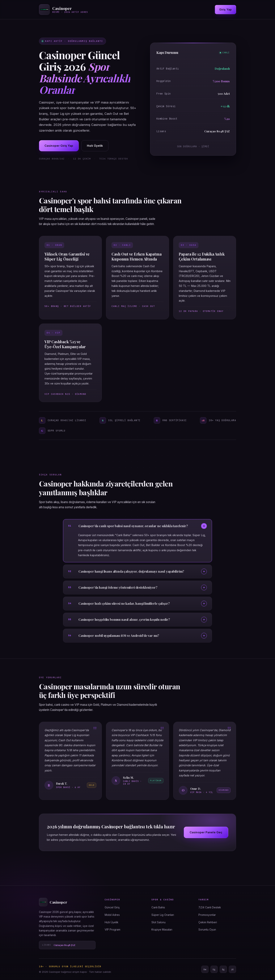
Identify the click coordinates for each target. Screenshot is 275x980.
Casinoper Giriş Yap (59, 146)
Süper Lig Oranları (163, 915)
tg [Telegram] (214, 969)
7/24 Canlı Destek (210, 907)
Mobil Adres (112, 915)
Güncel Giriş (112, 907)
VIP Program (112, 929)
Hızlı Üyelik (95, 146)
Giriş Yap (225, 9)
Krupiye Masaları (162, 929)
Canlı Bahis (158, 907)
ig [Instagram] (223, 969)
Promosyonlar (207, 915)
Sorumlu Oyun (207, 929)
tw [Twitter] (205, 969)
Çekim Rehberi (208, 922)
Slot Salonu (159, 922)
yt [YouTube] (232, 969)
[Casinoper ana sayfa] (63, 10)
